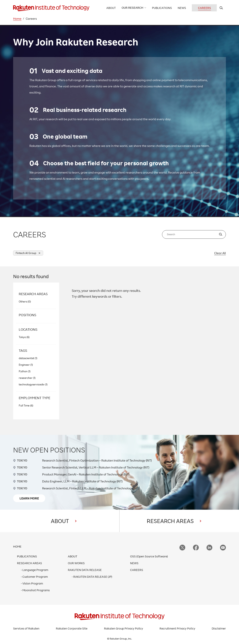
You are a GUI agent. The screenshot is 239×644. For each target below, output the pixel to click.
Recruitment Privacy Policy (177, 628)
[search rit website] (221, 8)
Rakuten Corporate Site (72, 628)
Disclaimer (219, 628)
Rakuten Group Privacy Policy (124, 628)
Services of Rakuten (26, 628)
